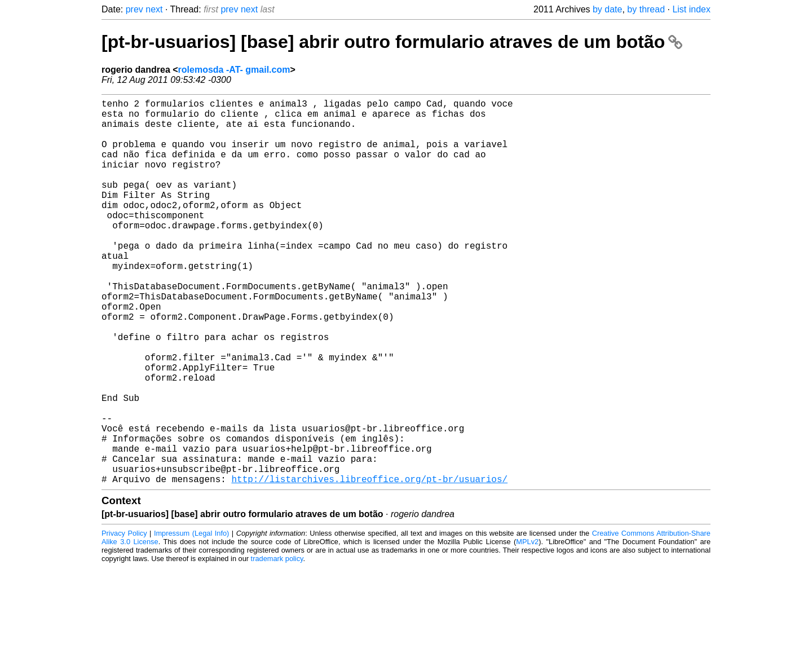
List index (691, 9)
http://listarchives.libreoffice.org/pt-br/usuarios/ (369, 564)
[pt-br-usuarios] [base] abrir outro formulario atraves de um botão (392, 42)
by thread (646, 9)
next (154, 9)
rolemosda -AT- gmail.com (234, 70)
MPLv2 (527, 627)
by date (607, 9)
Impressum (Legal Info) (191, 619)
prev (134, 9)
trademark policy (277, 644)
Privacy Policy (124, 619)
